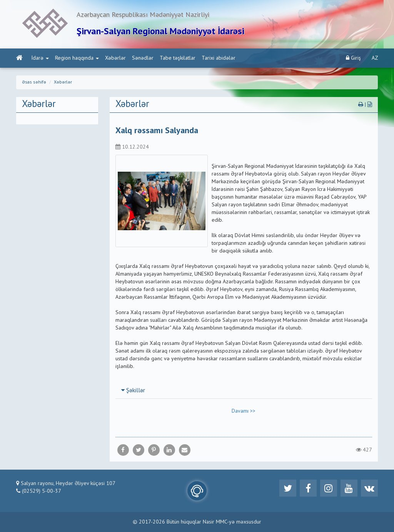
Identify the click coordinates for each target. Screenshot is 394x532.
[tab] (244, 390)
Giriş (353, 58)
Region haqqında (77, 58)
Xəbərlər (115, 58)
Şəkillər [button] (133, 391)
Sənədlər (143, 58)
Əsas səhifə (34, 82)
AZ (375, 58)
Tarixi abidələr (219, 58)
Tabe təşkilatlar (178, 58)
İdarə (40, 58)
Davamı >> (244, 411)
